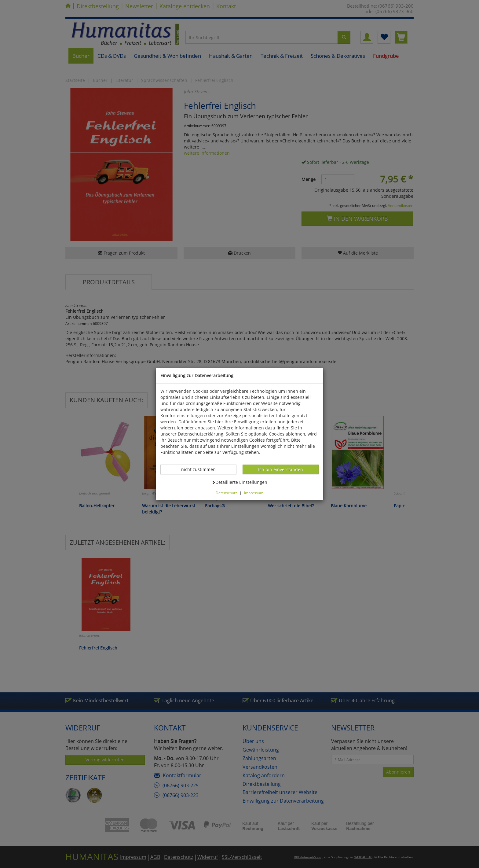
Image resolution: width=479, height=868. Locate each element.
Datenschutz (226, 493)
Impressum (254, 493)
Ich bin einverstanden (280, 469)
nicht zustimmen (202, 469)
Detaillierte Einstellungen (239, 482)
